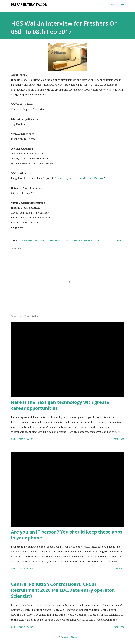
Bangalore (39, 241)
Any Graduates (25, 241)
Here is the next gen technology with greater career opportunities (61, 405)
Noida (83, 178)
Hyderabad (72, 178)
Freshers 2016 (76, 241)
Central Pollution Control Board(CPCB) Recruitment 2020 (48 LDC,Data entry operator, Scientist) (63, 590)
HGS (100, 241)
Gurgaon (99, 178)
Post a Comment (27, 439)
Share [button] (118, 241)
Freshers (50, 241)
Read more (119, 439)
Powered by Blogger (67, 637)
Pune (90, 178)
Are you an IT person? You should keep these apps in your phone (67, 535)
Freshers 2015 (62, 241)
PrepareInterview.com (29, 4)
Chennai (60, 178)
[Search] (112, 4)
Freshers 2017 (90, 241)
